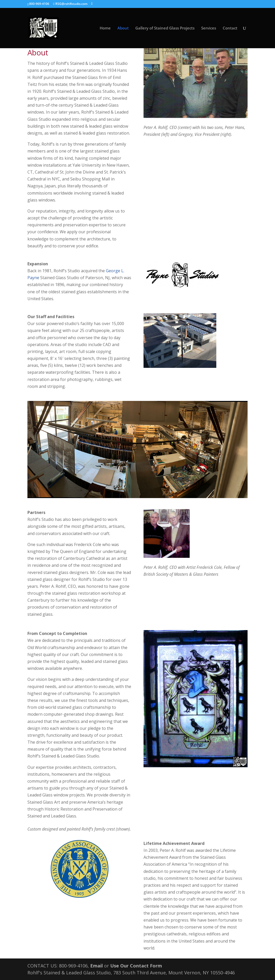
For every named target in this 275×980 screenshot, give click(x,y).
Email (96, 966)
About (123, 28)
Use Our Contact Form (136, 966)
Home (105, 28)
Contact (230, 28)
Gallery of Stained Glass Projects (165, 28)
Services (209, 28)
